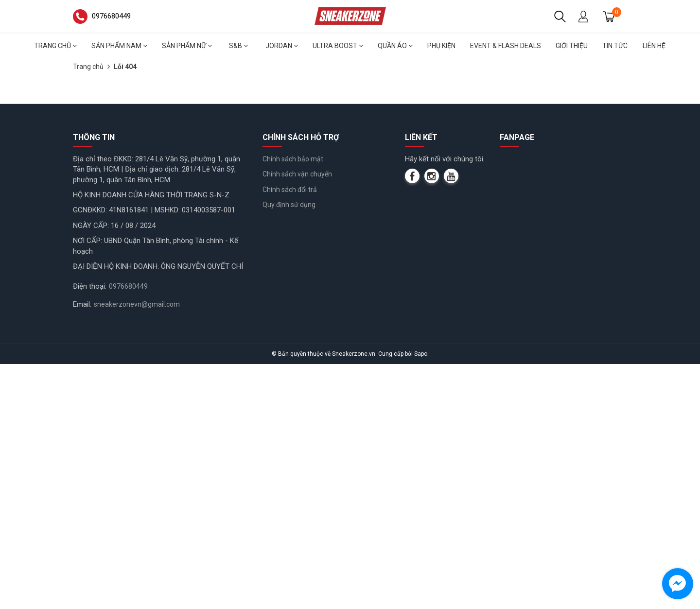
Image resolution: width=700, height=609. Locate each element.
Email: (82, 549)
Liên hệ (654, 46)
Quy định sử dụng (289, 450)
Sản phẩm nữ (187, 46)
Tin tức (615, 46)
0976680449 (128, 531)
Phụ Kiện (441, 46)
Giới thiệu (572, 46)
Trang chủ (55, 46)
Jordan (282, 46)
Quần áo (395, 46)
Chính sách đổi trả (290, 434)
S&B (238, 46)
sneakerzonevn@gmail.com (137, 549)
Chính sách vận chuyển (297, 419)
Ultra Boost (338, 46)
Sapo (421, 599)
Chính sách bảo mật (293, 403)
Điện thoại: (90, 531)
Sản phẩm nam (119, 46)
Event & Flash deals (506, 46)
